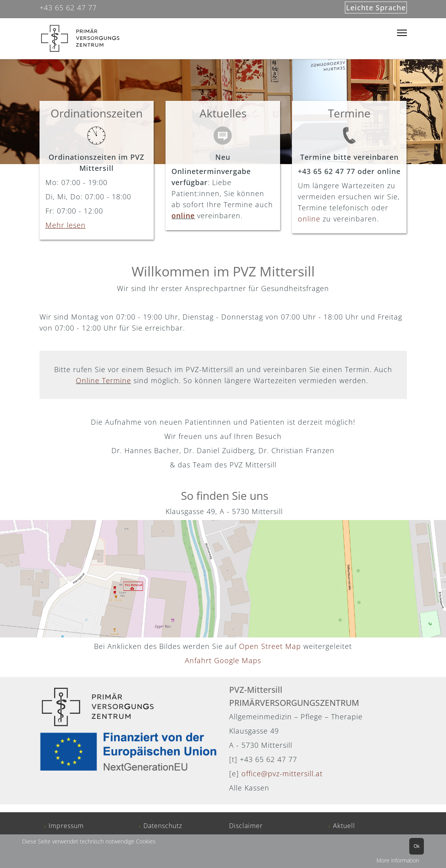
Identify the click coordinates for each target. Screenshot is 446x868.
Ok (417, 846)
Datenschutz (163, 826)
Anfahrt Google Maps (223, 660)
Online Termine (104, 380)
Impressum (66, 826)
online (183, 216)
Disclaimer (246, 826)
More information (398, 860)
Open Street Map (271, 646)
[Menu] (402, 33)
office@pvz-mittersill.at (282, 773)
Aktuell (344, 826)
